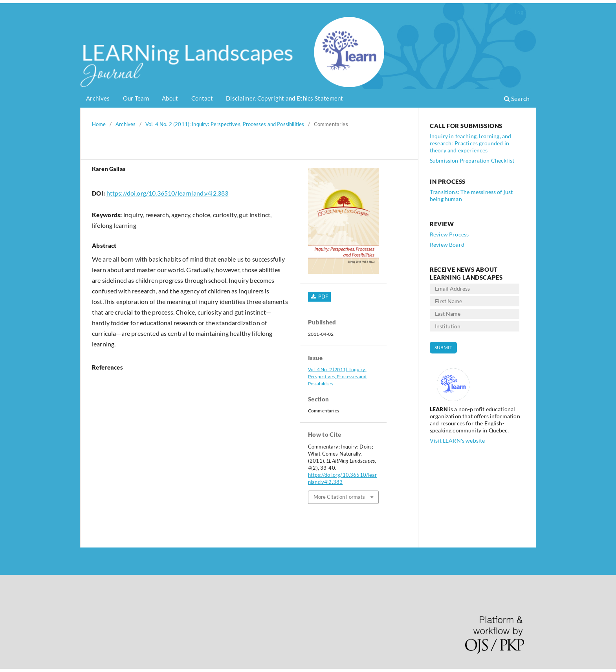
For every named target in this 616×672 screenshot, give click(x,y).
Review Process (449, 234)
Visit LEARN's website (457, 440)
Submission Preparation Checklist (472, 160)
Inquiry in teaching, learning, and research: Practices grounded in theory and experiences (470, 143)
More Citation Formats (339, 497)
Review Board (447, 244)
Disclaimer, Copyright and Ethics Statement (285, 98)
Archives (98, 98)
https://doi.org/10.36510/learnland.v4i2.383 (168, 193)
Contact (202, 98)
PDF (322, 297)
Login (521, 12)
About (170, 98)
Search (517, 98)
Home (99, 124)
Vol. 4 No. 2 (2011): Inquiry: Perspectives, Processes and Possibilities (225, 124)
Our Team (136, 98)
